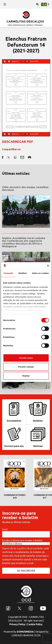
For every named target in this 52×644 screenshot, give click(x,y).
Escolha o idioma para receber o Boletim (22, 540)
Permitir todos (26, 358)
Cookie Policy (35, 624)
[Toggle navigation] (5, 4)
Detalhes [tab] (23, 273)
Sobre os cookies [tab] (40, 273)
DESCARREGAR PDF (18, 142)
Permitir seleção (26, 367)
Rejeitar (26, 376)
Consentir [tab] (8, 273)
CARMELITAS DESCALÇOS (25, 21)
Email (5, 529)
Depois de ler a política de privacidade (22, 548)
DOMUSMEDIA (25, 632)
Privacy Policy (17, 624)
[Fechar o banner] (48, 266)
